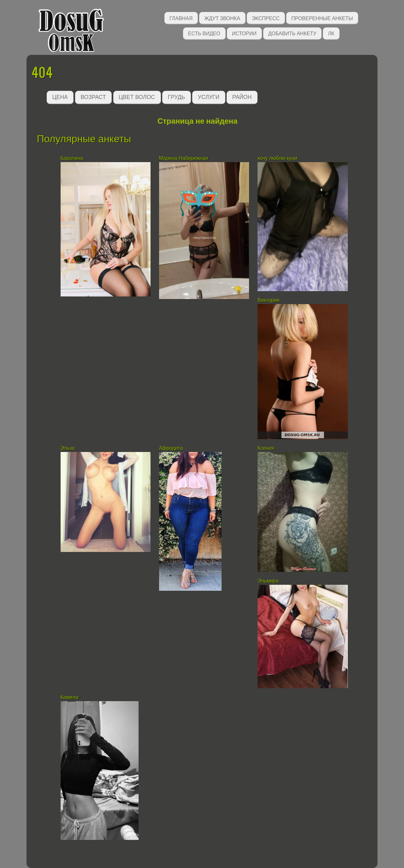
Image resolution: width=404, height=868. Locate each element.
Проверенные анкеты (322, 18)
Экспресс (266, 18)
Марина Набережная (184, 158)
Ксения (267, 448)
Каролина (73, 158)
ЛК (331, 33)
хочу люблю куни (277, 158)
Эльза (68, 448)
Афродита (171, 448)
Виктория (268, 300)
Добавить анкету (292, 33)
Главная (181, 18)
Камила (69, 697)
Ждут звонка (222, 18)
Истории (244, 33)
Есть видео (204, 33)
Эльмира (268, 581)
